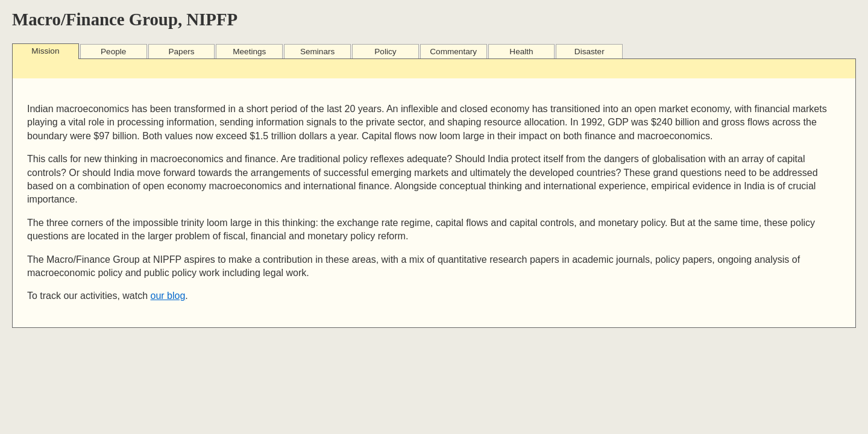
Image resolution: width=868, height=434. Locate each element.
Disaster (590, 52)
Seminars (317, 52)
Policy (385, 52)
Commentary (453, 52)
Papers (181, 52)
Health (521, 52)
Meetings (249, 52)
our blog (168, 296)
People (113, 52)
